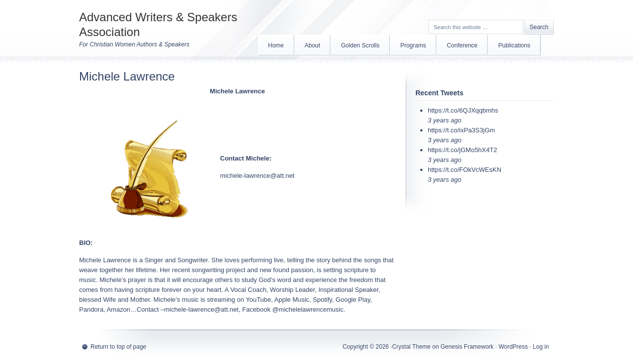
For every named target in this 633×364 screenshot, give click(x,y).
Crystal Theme (411, 347)
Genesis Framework (467, 347)
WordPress (513, 347)
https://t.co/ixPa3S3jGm (461, 130)
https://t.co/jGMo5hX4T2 (462, 150)
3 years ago (445, 120)
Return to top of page (118, 347)
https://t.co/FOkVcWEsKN (465, 170)
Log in (541, 347)
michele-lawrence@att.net (257, 176)
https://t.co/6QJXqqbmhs (463, 110)
